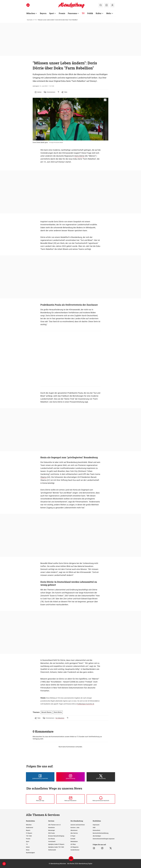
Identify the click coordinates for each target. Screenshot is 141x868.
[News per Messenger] (40, 799)
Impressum (96, 825)
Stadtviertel (30, 828)
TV (35, 20)
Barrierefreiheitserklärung (101, 833)
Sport (28, 841)
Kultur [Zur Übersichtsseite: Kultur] (99, 13)
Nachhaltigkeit (30, 853)
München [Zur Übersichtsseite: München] (31, 13)
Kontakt (73, 839)
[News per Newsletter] (70, 799)
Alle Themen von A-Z (54, 825)
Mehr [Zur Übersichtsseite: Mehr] (109, 13)
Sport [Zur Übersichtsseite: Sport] (52, 13)
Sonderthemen (75, 850)
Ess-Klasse (52, 839)
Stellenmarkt (52, 850)
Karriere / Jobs (75, 828)
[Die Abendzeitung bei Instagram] (70, 777)
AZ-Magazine (75, 847)
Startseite (30, 20)
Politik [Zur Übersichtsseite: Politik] (90, 13)
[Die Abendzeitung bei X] (101, 777)
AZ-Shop (73, 844)
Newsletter (52, 828)
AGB (94, 828)
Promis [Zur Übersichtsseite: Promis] (62, 13)
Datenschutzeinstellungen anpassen (104, 839)
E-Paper (73, 836)
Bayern (28, 830)
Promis (28, 839)
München (29, 825)
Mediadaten (74, 841)
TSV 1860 (29, 836)
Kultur (28, 847)
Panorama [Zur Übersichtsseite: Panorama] (72, 13)
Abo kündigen (97, 836)
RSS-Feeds (51, 833)
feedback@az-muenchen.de (86, 704)
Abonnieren (74, 830)
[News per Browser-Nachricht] (101, 799)
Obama (43, 477)
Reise (28, 850)
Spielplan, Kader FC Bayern (56, 844)
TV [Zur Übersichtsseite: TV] (83, 13)
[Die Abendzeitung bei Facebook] (40, 777)
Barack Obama (46, 712)
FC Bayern (29, 833)
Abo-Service (74, 833)
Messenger (52, 830)
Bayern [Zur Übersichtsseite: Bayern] (43, 13)
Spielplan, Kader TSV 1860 (56, 847)
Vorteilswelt (52, 841)
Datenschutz (96, 830)
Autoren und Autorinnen (78, 825)
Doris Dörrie (79, 156)
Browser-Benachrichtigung (56, 836)
